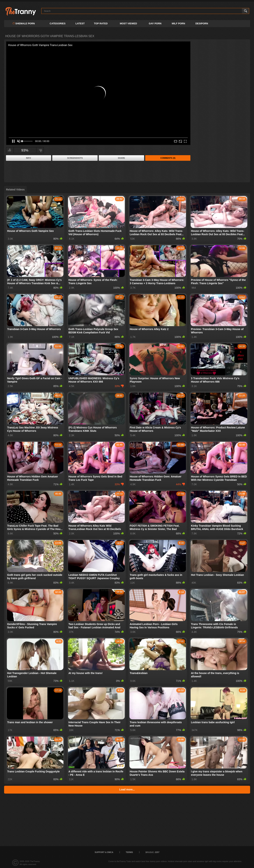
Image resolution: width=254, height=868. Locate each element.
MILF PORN (179, 23)
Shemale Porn (24, 23)
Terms (129, 852)
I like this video (9, 150)
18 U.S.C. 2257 (152, 852)
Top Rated (101, 23)
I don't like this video (40, 150)
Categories (58, 23)
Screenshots (75, 158)
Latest (80, 23)
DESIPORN (202, 23)
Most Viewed (128, 23)
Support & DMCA (104, 852)
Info (28, 158)
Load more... (127, 789)
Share (122, 158)
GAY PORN (155, 23)
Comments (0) (168, 158)
